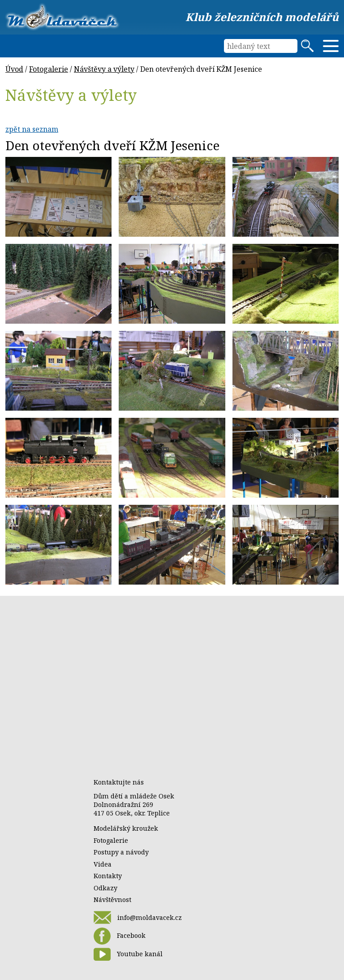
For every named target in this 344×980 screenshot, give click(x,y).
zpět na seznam (32, 129)
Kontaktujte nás (119, 782)
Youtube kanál (128, 954)
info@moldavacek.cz (138, 917)
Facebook (120, 936)
